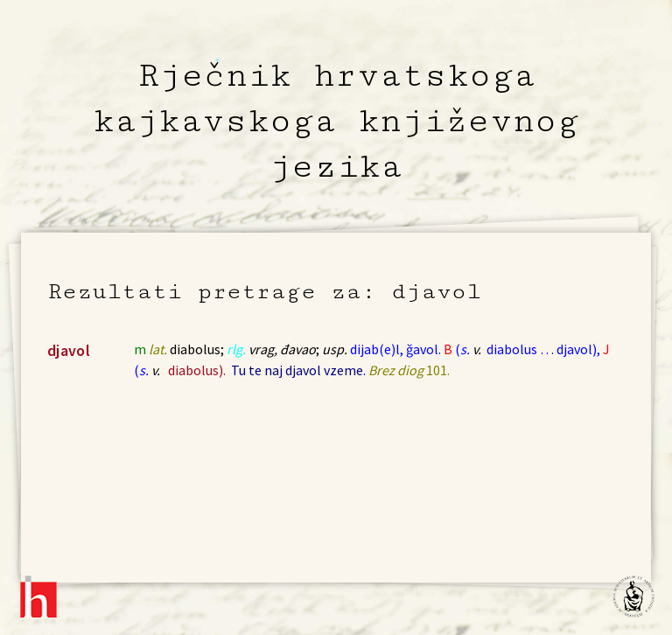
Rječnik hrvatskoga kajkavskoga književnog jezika (336, 121)
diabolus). (197, 370)
